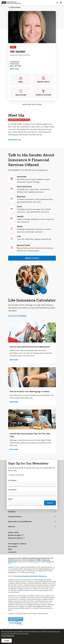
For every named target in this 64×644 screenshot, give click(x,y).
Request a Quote (32, 258)
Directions (15, 69)
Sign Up (50, 503)
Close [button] (7, 641)
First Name (12, 480)
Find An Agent (15, 7)
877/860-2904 (45, 560)
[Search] (57, 3)
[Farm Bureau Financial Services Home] (11, 3)
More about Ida (15, 140)
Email (10, 499)
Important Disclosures (32, 104)
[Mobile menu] (61, 3)
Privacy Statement (8, 636)
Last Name (12, 490)
